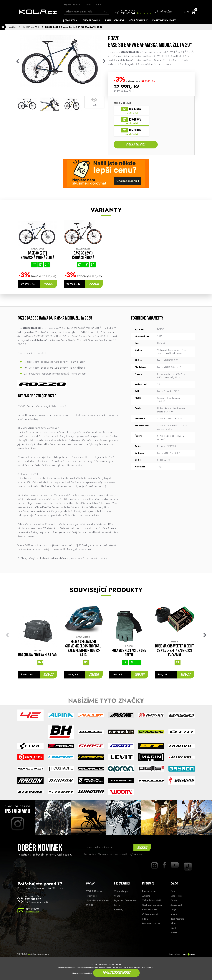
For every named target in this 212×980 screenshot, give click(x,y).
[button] (205, 636)
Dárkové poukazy (164, 20)
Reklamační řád (150, 910)
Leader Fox (176, 896)
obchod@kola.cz (143, 13)
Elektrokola (91, 20)
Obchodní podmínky (152, 906)
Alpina (174, 915)
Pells (173, 892)
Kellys (173, 910)
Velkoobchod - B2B (152, 901)
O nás (117, 896)
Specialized (176, 906)
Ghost (173, 924)
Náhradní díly (138, 20)
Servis (89, 4)
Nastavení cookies (151, 924)
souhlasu (146, 855)
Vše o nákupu (121, 892)
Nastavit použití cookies (82, 973)
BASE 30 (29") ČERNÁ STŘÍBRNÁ (83, 256)
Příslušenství (114, 20)
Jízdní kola (70, 20)
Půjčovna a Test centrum (73, 4)
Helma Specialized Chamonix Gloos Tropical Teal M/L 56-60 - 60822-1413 (83, 649)
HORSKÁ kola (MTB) (31, 27)
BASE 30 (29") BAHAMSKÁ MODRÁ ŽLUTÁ (38, 256)
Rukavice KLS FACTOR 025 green (129, 654)
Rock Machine (177, 920)
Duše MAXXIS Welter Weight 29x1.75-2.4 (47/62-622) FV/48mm (175, 651)
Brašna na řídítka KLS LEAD (37, 656)
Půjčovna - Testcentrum (126, 901)
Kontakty (98, 4)
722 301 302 (128, 13)
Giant (173, 929)
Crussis (174, 901)
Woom (174, 933)
